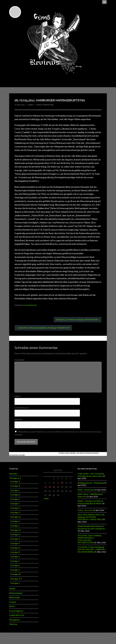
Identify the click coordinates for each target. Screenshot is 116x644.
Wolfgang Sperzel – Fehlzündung (91, 483)
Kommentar (20, 360)
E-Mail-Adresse (22, 408)
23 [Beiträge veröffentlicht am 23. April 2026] (58, 491)
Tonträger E (15, 499)
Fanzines (13, 602)
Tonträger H (15, 513)
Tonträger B (15, 486)
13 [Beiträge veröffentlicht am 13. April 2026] (45, 487)
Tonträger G (15, 508)
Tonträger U (15, 566)
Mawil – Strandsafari (86, 490)
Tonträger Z (15, 584)
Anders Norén (98, 638)
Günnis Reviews (29, 638)
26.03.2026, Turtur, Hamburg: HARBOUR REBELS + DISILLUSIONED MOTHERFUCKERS (90, 539)
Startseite (13, 474)
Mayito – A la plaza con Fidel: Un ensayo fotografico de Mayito (90, 502)
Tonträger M (15, 530)
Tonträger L (15, 526)
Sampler (12, 589)
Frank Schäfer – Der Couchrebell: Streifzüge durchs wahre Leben (91, 475)
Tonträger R (15, 553)
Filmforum (13, 624)
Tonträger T (15, 561)
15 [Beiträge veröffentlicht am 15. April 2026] (54, 487)
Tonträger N (15, 535)
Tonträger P (15, 544)
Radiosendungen (16, 593)
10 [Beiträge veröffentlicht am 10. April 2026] (62, 483)
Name (18, 396)
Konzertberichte (31, 305)
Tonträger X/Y (16, 579)
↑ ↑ (106, 638)
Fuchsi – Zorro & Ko (86, 510)
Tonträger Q (15, 548)
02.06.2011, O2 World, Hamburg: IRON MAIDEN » (77, 320)
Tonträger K (15, 522)
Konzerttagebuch (16, 611)
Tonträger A (15, 482)
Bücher (12, 607)
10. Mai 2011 (20, 105)
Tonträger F (15, 504)
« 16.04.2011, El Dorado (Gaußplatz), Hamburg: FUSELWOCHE (44, 328)
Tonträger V (15, 570)
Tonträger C (15, 491)
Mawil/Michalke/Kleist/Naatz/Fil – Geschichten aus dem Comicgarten (91, 527)
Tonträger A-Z (15, 478)
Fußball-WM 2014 (17, 615)
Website (18, 420)
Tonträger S (15, 557)
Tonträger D (15, 495)
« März (46, 499)
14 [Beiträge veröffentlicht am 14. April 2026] (50, 487)
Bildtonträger (15, 598)
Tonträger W (15, 575)
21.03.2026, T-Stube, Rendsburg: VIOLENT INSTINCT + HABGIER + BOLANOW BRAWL (92, 549)
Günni (32, 105)
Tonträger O (15, 539)
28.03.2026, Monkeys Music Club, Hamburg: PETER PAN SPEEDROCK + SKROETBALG (91, 517)
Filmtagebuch (15, 620)
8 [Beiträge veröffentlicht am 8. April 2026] (54, 483)
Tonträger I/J (15, 517)
